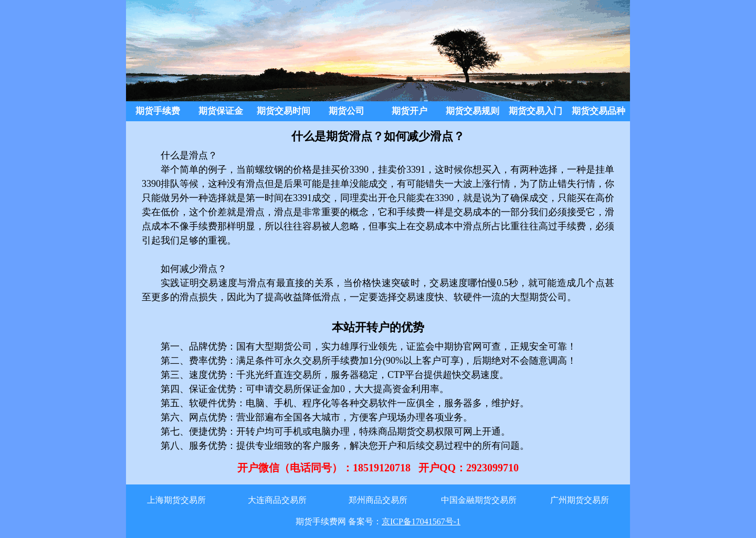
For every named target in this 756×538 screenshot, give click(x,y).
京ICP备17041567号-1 (421, 521)
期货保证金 (221, 111)
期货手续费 (158, 111)
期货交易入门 (535, 111)
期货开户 (409, 111)
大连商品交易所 (277, 500)
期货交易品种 (598, 111)
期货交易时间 (283, 111)
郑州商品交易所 (378, 500)
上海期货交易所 (176, 500)
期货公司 (346, 111)
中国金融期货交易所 (479, 500)
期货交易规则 (472, 111)
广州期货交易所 (580, 500)
